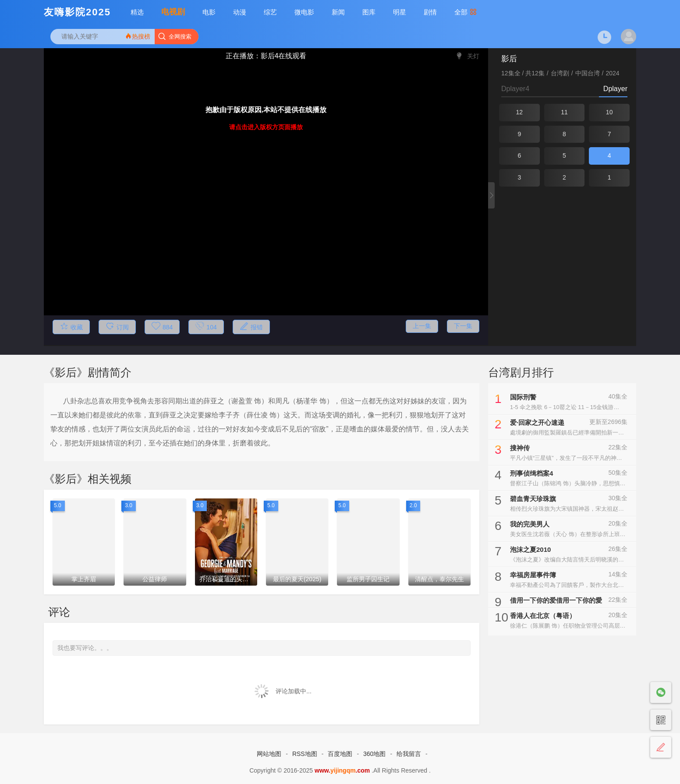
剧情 (430, 12)
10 (609, 112)
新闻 (338, 12)
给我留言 (409, 754)
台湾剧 (560, 73)
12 (520, 112)
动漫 (240, 12)
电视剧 (173, 12)
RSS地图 (305, 754)
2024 (613, 73)
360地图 (374, 754)
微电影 (304, 12)
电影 (209, 12)
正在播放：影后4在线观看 (266, 56)
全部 (466, 12)
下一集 (463, 326)
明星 (400, 12)
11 (564, 112)
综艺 (270, 12)
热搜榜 (138, 36)
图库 (369, 12)
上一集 (422, 326)
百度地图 (340, 754)
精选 (137, 12)
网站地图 (269, 754)
